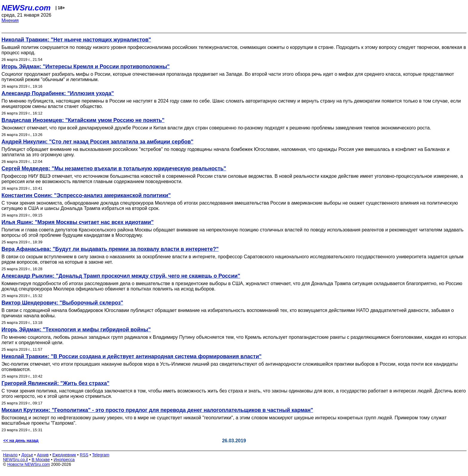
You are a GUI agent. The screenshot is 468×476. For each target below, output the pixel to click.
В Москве (41, 460)
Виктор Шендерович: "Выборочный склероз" (62, 303)
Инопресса (64, 460)
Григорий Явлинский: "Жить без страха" (55, 383)
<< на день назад (21, 441)
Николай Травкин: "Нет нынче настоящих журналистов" (76, 40)
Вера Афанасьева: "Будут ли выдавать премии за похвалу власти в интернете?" (110, 249)
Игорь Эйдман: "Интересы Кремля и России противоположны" (86, 67)
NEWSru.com (26, 8)
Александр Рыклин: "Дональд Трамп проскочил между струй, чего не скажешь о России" (121, 276)
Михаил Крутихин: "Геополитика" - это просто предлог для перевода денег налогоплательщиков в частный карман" (157, 410)
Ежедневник (64, 455)
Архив (43, 455)
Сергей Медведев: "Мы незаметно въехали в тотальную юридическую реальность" (114, 169)
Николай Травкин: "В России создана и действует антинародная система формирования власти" (131, 356)
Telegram (101, 455)
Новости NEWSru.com (29, 464)
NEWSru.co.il (15, 460)
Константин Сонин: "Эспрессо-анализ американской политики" (86, 195)
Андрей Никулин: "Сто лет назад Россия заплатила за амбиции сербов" (97, 142)
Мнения (10, 20)
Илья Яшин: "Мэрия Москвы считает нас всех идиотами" (78, 222)
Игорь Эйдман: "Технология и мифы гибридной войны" (76, 330)
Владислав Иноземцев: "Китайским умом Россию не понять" (83, 120)
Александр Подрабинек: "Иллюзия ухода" (58, 93)
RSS (84, 455)
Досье (27, 455)
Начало (10, 455)
